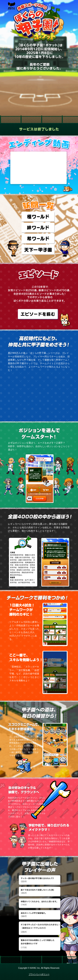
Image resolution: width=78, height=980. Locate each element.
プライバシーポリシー (39, 974)
